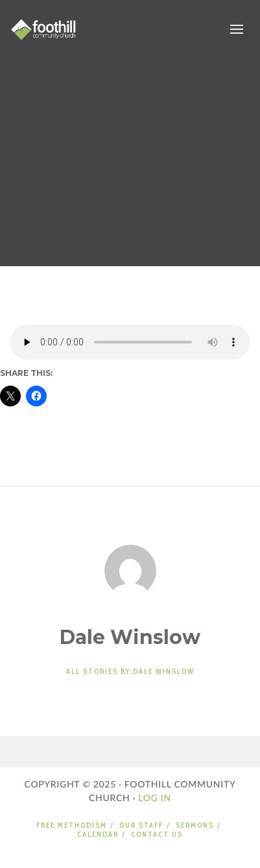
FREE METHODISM (72, 825)
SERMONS (195, 825)
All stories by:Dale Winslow (130, 671)
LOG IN (153, 798)
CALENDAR (98, 834)
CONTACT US (157, 834)
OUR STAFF (141, 825)
